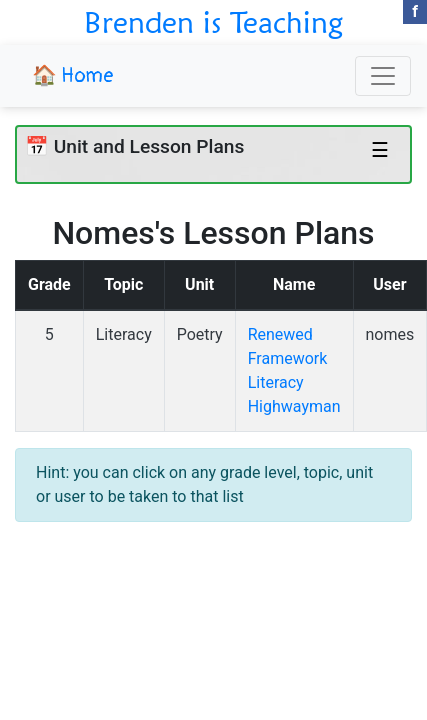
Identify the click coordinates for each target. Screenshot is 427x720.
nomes (390, 334)
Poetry (200, 334)
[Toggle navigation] (383, 76)
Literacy (124, 334)
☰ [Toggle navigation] (380, 150)
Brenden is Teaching (213, 22)
